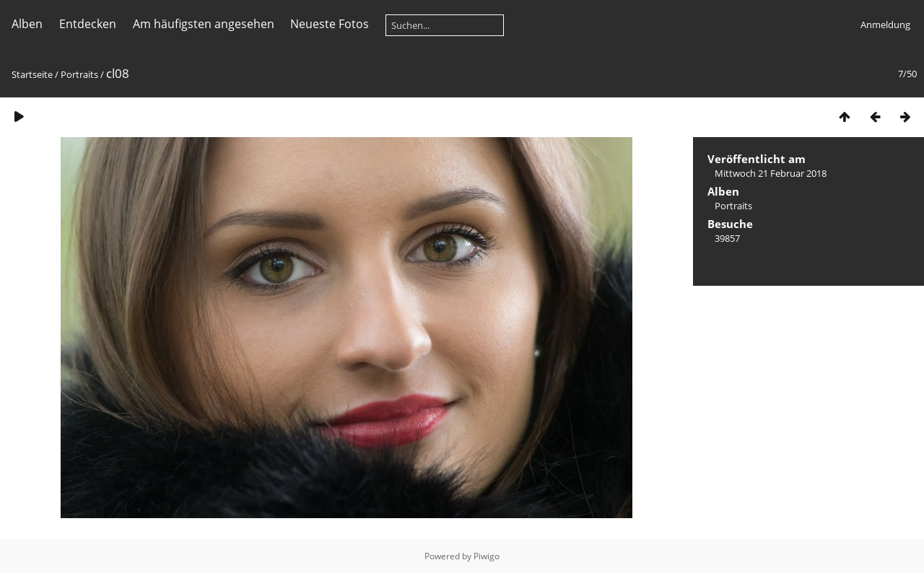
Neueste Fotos (330, 24)
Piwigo (487, 556)
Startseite (32, 74)
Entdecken (88, 24)
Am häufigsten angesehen (204, 24)
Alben (27, 24)
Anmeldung (885, 25)
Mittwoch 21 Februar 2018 (771, 173)
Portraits (79, 74)
